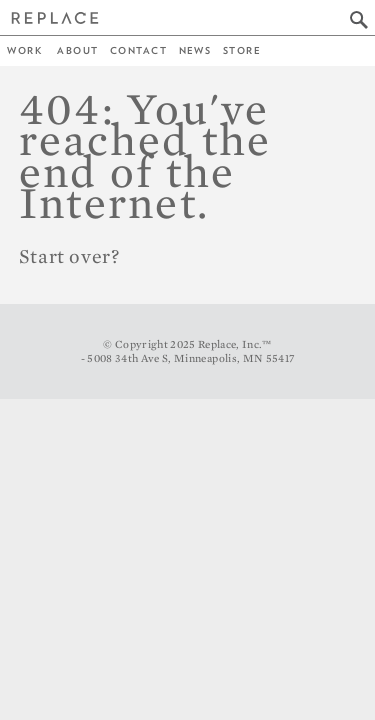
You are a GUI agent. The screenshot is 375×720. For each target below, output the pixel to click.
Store (242, 50)
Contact (138, 50)
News (195, 50)
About (77, 50)
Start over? (69, 256)
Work (24, 50)
